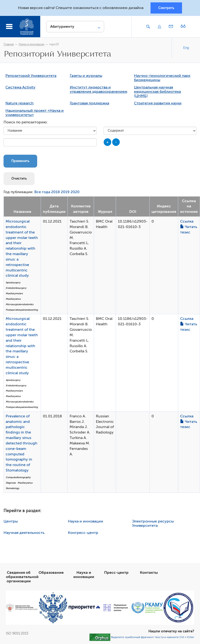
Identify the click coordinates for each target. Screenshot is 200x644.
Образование (51, 573)
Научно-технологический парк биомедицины (162, 78)
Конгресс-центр (83, 533)
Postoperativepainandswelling (22, 310)
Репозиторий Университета (31, 76)
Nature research (20, 103)
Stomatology (12, 488)
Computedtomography (18, 477)
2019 (65, 192)
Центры (11, 521)
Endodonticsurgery (16, 288)
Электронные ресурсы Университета (153, 523)
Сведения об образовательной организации (22, 577)
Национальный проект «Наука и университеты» (35, 113)
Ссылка (187, 221)
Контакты (149, 573)
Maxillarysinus (13, 299)
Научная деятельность (24, 533)
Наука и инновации (31, 44)
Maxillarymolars (14, 293)
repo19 (54, 44)
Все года (42, 192)
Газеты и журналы (86, 76)
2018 (56, 192)
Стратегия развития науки (158, 103)
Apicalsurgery (13, 282)
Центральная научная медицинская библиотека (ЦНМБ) (157, 92)
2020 (75, 192)
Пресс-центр (116, 573)
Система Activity (20, 87)
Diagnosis (11, 483)
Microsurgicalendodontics (20, 304)
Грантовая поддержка (89, 103)
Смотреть (166, 8)
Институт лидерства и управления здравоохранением (99, 89)
